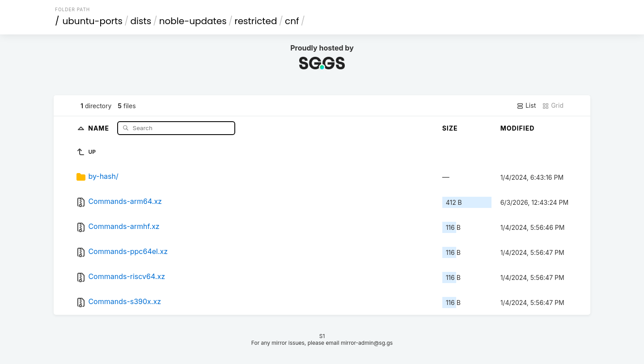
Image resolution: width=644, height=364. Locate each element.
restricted (256, 21)
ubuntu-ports (93, 21)
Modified (518, 128)
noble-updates (193, 21)
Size (450, 128)
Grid (553, 106)
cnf (292, 21)
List (526, 106)
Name (100, 128)
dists (141, 21)
